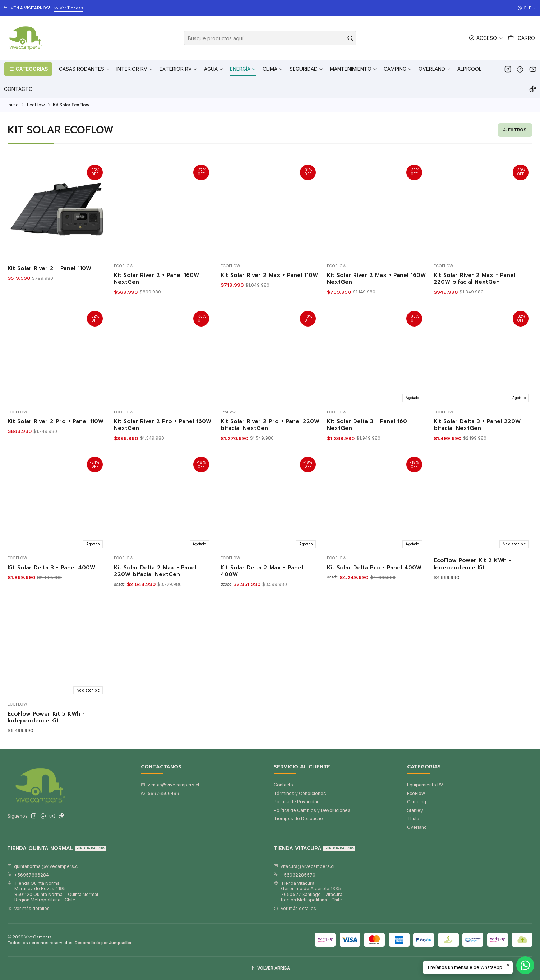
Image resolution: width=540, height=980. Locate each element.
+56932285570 (295, 875)
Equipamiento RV (425, 785)
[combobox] (270, 38)
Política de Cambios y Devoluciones (312, 810)
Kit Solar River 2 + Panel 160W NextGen (156, 279)
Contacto (283, 785)
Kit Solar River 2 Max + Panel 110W (269, 275)
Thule (413, 819)
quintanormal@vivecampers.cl (43, 866)
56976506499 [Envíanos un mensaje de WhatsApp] (160, 793)
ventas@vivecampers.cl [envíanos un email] (170, 785)
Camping (417, 802)
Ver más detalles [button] (28, 908)
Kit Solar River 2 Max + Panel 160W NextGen (376, 279)
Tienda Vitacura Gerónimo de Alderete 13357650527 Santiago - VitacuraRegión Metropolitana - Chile (308, 891)
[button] (28, 69)
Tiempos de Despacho (298, 819)
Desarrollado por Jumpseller (103, 943)
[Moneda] (527, 8)
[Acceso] (486, 38)
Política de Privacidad (297, 802)
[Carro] (522, 38)
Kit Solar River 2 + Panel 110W (49, 269)
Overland (417, 827)
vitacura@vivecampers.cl (304, 866)
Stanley (415, 810)
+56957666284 (28, 875)
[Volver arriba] (270, 969)
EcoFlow (36, 105)
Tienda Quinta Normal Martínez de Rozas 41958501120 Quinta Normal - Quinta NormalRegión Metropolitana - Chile (53, 891)
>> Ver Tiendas (68, 8)
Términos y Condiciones (300, 793)
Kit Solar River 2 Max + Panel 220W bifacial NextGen (474, 279)
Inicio (13, 105)
